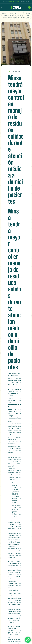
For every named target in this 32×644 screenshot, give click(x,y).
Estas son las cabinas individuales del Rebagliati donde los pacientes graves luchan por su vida (17, 507)
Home (4, 13)
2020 (10, 72)
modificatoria (17, 424)
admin (10, 73)
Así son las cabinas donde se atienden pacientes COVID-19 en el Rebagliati (17, 490)
